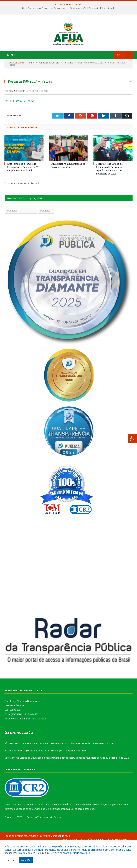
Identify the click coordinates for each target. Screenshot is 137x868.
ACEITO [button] (26, 860)
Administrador (17, 115)
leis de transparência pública (61, 833)
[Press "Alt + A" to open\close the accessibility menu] (133, 439)
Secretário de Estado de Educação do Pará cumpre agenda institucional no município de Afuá (111, 193)
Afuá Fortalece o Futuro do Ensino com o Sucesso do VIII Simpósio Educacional (68, 8)
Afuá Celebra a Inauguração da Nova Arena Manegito (68, 190)
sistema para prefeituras (48, 829)
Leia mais (42, 853)
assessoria (88, 829)
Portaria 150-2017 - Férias (20, 125)
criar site (26, 829)
